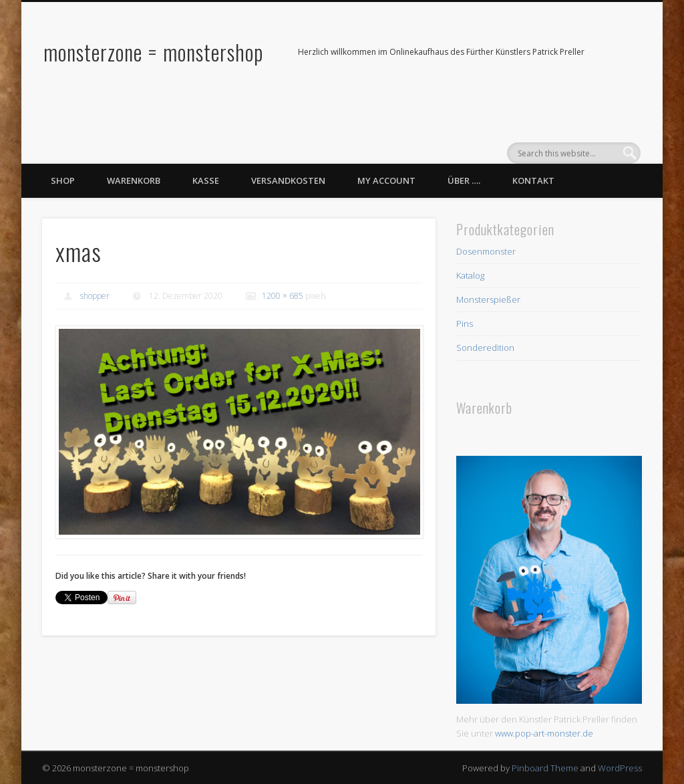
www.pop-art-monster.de (544, 733)
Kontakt (533, 180)
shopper (95, 296)
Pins (465, 323)
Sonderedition (485, 348)
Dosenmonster (486, 251)
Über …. (464, 180)
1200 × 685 (283, 296)
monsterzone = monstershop (153, 52)
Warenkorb (134, 180)
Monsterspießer (488, 299)
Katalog (470, 275)
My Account (386, 180)
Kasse (206, 180)
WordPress (620, 768)
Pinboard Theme (545, 768)
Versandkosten (288, 180)
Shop (63, 180)
